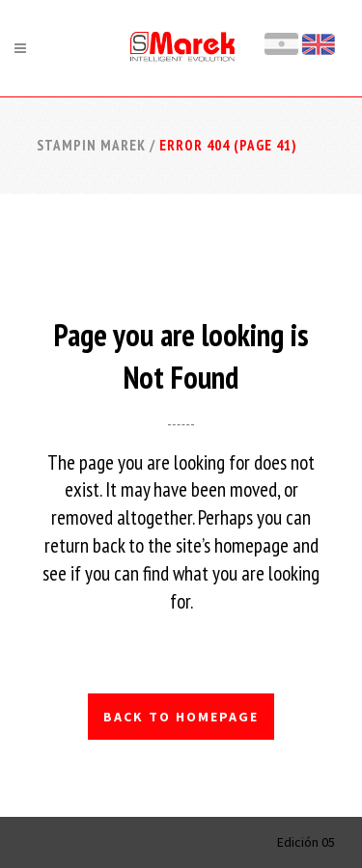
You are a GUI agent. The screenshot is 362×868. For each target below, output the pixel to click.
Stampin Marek (91, 145)
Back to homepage (181, 717)
